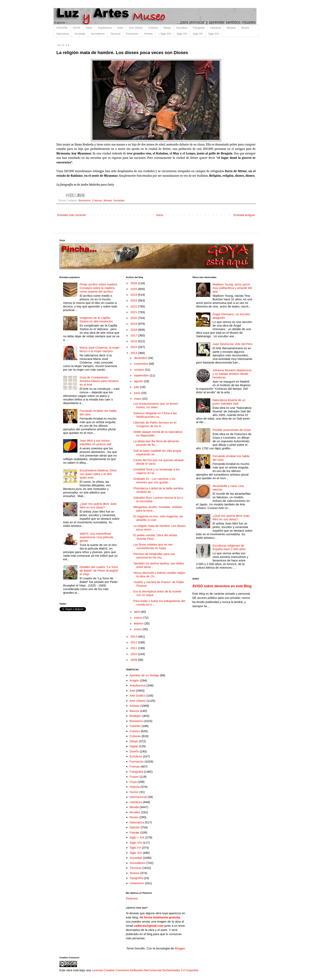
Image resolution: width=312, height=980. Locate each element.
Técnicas (115, 34)
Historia (135, 787)
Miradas (231, 28)
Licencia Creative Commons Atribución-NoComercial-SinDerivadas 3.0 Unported (145, 970)
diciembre (141, 358)
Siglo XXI (214, 34)
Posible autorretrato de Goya (232, 430)
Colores (135, 731)
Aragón (134, 680)
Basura (134, 711)
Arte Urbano (136, 28)
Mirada (108, 200)
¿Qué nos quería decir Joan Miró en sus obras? (98, 506)
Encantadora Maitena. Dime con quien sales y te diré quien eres (98, 474)
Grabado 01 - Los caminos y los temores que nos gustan (154, 480)
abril (137, 612)
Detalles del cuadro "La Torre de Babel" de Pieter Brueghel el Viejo (99, 570)
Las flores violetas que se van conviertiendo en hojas (153, 546)
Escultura (182, 28)
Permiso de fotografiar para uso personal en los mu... (154, 556)
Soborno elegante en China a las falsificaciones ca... (155, 415)
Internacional (138, 797)
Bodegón (136, 716)
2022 (134, 306)
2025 (134, 289)
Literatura (216, 28)
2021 (134, 312)
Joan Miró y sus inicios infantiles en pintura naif (95, 442)
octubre (139, 370)
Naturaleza (63, 34)
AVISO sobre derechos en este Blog (222, 586)
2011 (134, 648)
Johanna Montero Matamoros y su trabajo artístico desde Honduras (232, 374)
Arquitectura (105, 28)
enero (138, 629)
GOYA (77, 28)
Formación (132, 34)
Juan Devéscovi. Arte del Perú (233, 344)
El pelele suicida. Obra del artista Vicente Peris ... (155, 537)
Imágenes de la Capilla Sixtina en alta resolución (96, 319)
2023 (134, 300)
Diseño (134, 751)
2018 (134, 330)
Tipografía (136, 878)
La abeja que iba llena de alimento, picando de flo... (156, 443)
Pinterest (132, 898)
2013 (134, 636)
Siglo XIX (182, 34)
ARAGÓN (62, 28)
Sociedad (80, 34)
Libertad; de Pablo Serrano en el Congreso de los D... (155, 424)
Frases (134, 777)
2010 (134, 654)
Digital (134, 746)
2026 (134, 283)
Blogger (180, 948)
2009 (134, 660)
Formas (135, 766)
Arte (132, 691)
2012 (134, 642)
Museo (245, 28)
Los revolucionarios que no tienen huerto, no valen (156, 405)
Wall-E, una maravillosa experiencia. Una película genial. (96, 537)
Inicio (160, 215)
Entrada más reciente (72, 215)
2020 (134, 318)
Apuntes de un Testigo (144, 675)
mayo (138, 399)
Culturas (153, 28)
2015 (134, 347)
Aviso (89, 28)
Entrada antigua (244, 215)
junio (138, 393)
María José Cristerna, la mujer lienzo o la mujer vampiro (100, 349)
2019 (134, 324)
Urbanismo (137, 883)
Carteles (135, 726)
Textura (134, 873)
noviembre (141, 364)
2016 (134, 341)
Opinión (135, 827)
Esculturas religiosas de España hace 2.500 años (229, 547)
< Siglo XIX (165, 34)
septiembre (142, 375)
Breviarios (85, 200)
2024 (134, 295)
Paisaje (134, 832)
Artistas (148, 34)
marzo (139, 618)
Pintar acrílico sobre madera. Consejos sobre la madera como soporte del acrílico (99, 288)
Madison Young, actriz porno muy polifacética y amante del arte (232, 288)
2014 (134, 353)
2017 (134, 335)
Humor (134, 792)
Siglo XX (198, 34)
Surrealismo (98, 34)
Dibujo (167, 28)
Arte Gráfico (137, 695)
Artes (120, 28)
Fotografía (199, 28)
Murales (135, 812)
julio (137, 387)
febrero (139, 623)
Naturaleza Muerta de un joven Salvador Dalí (229, 402)
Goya (133, 782)
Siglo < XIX (137, 837)
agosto (139, 381)
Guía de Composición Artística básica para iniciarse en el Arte (99, 381)
